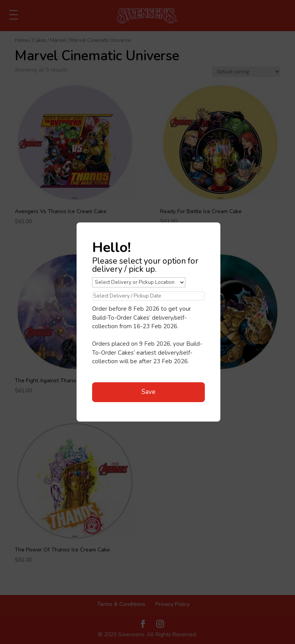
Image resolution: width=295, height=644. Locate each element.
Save (148, 392)
